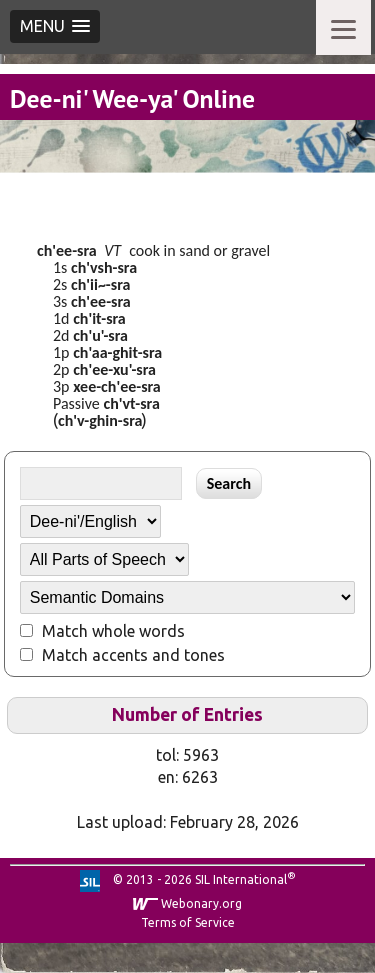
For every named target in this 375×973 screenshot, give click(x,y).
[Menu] (343, 27)
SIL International (241, 879)
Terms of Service (188, 922)
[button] (55, 26)
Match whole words (113, 631)
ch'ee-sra (67, 250)
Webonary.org (201, 903)
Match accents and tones (133, 655)
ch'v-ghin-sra (100, 420)
